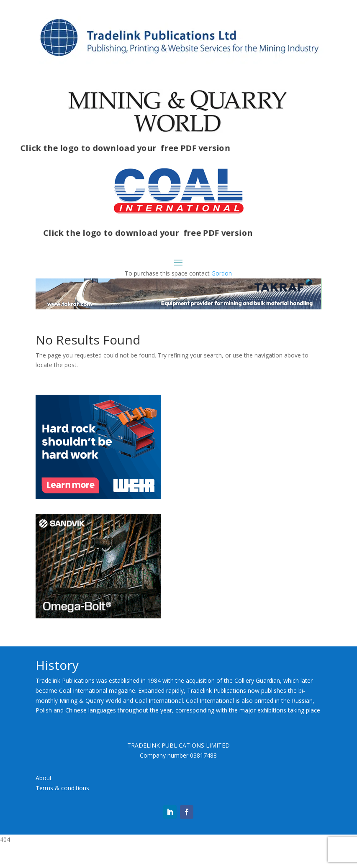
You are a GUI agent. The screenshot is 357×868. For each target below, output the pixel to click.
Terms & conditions (62, 788)
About (44, 778)
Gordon (222, 273)
